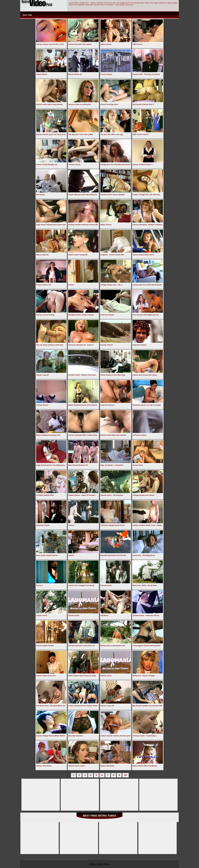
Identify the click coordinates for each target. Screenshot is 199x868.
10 (126, 775)
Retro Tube (27, 15)
